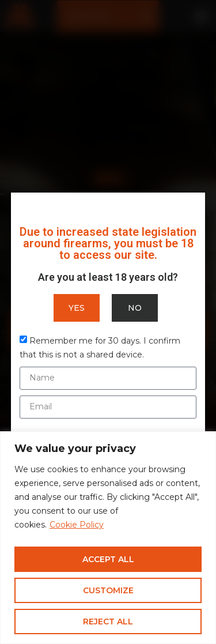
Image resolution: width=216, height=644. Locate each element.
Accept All (108, 559)
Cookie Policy (77, 525)
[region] (108, 538)
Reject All (108, 622)
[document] (108, 322)
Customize (108, 590)
